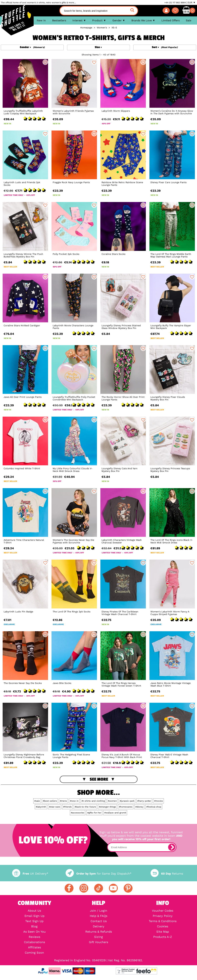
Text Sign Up (34, 921)
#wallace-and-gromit (115, 813)
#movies (159, 801)
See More (99, 779)
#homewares (126, 807)
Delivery (99, 926)
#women (112, 801)
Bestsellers (59, 20)
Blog (34, 926)
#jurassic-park (127, 801)
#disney (139, 807)
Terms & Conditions (163, 921)
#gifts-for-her (94, 813)
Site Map (163, 932)
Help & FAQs (98, 916)
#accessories (78, 813)
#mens (63, 801)
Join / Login (98, 911)
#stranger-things (107, 807)
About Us (34, 911)
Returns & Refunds (99, 932)
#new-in (74, 801)
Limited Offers (171, 20)
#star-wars (55, 807)
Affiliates (34, 947)
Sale (189, 20)
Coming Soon (34, 953)
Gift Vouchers (98, 942)
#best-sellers (50, 801)
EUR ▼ (192, 2)
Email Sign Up (34, 916)
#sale (37, 801)
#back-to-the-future (85, 807)
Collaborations (34, 942)
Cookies (163, 926)
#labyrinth (41, 807)
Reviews (34, 937)
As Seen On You (34, 932)
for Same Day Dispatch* (98, 874)
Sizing (98, 937)
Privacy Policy (163, 916)
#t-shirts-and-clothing (93, 801)
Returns (167, 874)
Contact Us (99, 921)
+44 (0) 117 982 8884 (175, 3)
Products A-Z (163, 937)
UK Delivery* (30, 874)
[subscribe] (172, 847)
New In (41, 20)
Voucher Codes (163, 911)
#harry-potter (144, 801)
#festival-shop (154, 807)
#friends (67, 807)
